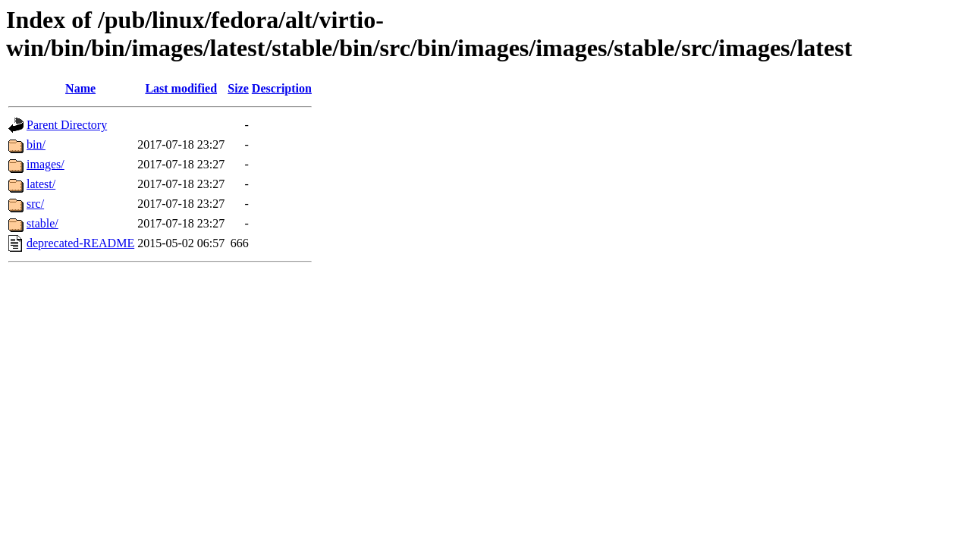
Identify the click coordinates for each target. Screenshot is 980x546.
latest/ (41, 184)
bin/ (36, 144)
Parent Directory (67, 125)
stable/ (42, 223)
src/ (35, 204)
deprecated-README (80, 243)
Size (238, 88)
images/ (46, 164)
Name (80, 88)
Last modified (181, 88)
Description (282, 88)
